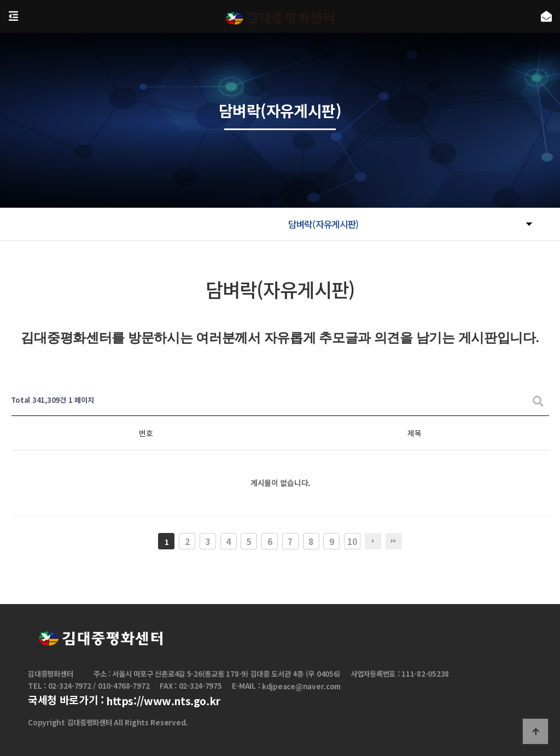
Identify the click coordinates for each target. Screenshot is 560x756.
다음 (373, 541)
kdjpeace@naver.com (301, 686)
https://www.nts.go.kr (163, 701)
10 (352, 541)
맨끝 (394, 541)
